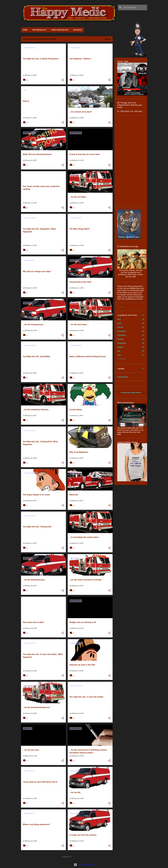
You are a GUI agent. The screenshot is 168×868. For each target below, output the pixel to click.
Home (25, 30)
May (119, 319)
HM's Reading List (39, 30)
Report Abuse (123, 377)
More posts (67, 857)
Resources (78, 30)
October (121, 339)
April (119, 323)
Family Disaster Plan (60, 30)
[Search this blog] (135, 7)
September (122, 343)
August (120, 327)
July (119, 351)
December (122, 331)
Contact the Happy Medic (131, 393)
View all (108, 39)
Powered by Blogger (84, 865)
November (122, 335)
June (119, 355)
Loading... (121, 307)
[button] (63, 80)
